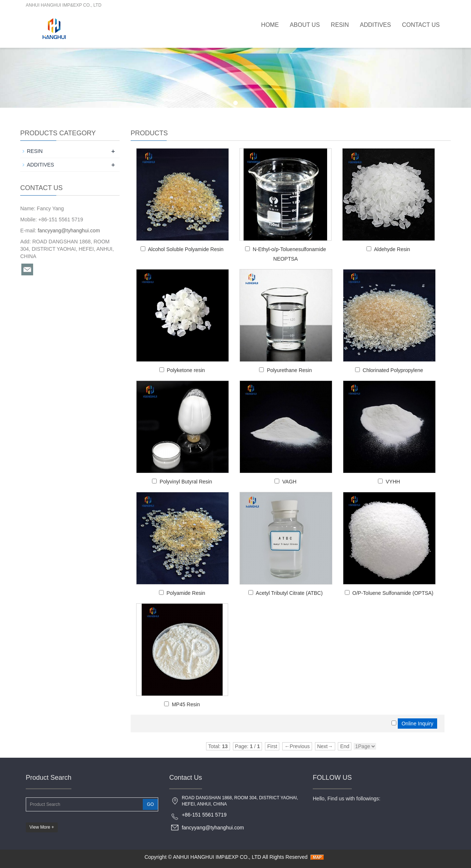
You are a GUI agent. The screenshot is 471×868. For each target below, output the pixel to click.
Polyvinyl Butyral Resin (186, 482)
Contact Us (421, 25)
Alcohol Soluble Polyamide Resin (186, 249)
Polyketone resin (186, 370)
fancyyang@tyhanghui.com (69, 231)
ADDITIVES (375, 25)
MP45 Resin (186, 704)
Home (270, 25)
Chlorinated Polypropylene (393, 370)
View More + (42, 827)
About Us (305, 25)
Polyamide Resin (186, 593)
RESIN (340, 25)
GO (150, 804)
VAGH (289, 482)
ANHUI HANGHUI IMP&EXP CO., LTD (217, 857)
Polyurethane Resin (289, 370)
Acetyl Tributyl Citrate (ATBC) (289, 593)
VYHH (393, 482)
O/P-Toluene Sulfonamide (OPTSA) (393, 593)
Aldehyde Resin (392, 249)
